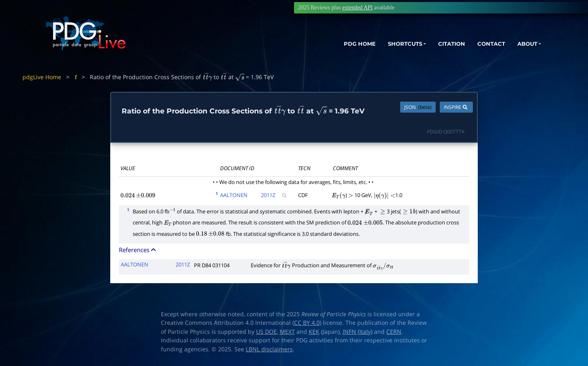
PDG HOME (341, 44)
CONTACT (486, 44)
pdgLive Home (42, 77)
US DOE (266, 332)
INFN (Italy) (357, 332)
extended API (357, 8)
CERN (394, 332)
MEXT (287, 332)
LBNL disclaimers (269, 349)
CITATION (443, 44)
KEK (314, 332)
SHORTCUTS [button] (391, 44)
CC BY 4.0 (307, 323)
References (138, 250)
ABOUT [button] (525, 44)
